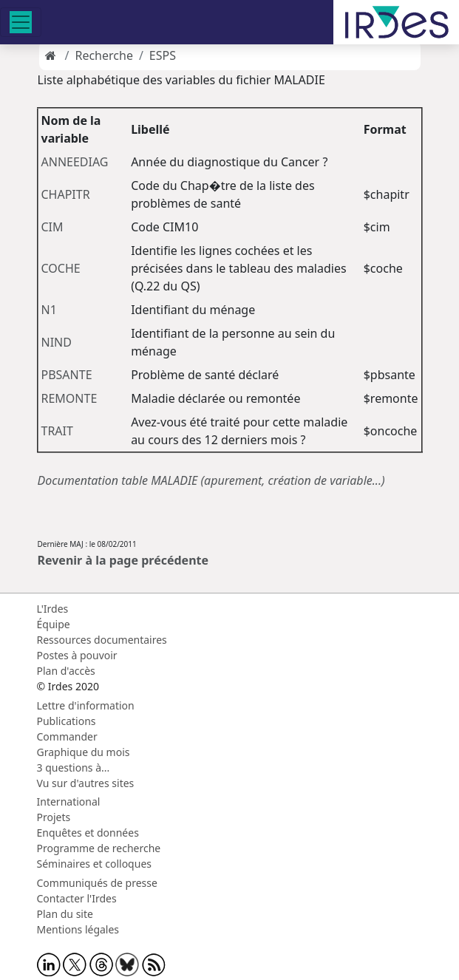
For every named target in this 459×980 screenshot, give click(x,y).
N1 (49, 310)
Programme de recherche (99, 848)
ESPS (163, 55)
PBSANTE (67, 375)
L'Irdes (53, 609)
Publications (67, 721)
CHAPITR (66, 194)
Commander (67, 736)
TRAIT (57, 431)
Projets (54, 817)
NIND (57, 342)
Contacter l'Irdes (77, 898)
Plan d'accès (66, 671)
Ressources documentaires (102, 640)
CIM (52, 227)
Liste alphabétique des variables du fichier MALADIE (181, 80)
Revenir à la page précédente (123, 560)
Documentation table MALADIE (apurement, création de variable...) (211, 480)
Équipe (54, 624)
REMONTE (69, 398)
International (69, 802)
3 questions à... (74, 768)
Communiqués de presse (97, 883)
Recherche (103, 55)
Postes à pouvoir (77, 655)
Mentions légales (78, 929)
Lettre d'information (86, 705)
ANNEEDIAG (75, 162)
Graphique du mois (84, 752)
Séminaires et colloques (94, 864)
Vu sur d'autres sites (86, 783)
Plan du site (65, 914)
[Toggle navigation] (21, 22)
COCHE (61, 268)
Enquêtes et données (88, 833)
